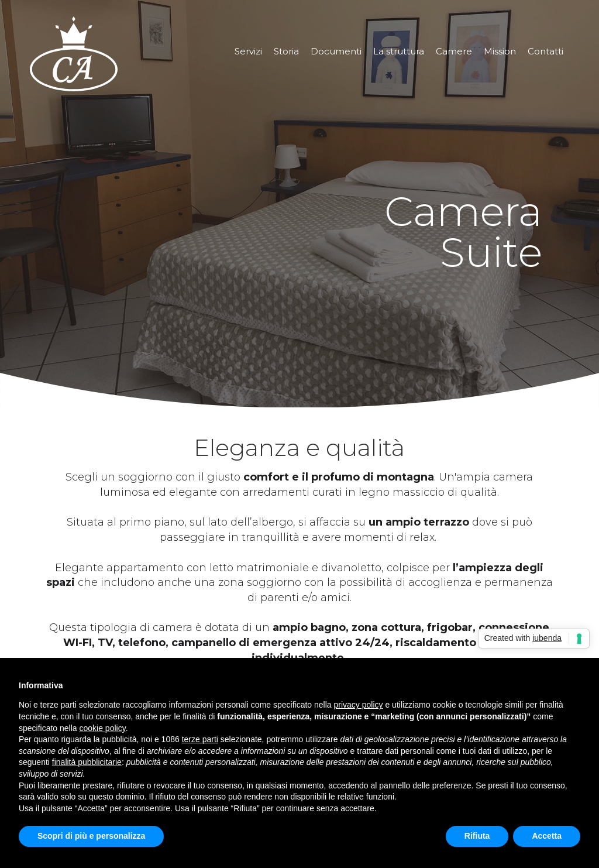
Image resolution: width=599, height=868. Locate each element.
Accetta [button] (547, 836)
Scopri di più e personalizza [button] (91, 836)
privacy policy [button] (359, 705)
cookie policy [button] (103, 728)
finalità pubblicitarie (87, 762)
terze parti (200, 739)
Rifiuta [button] (477, 836)
